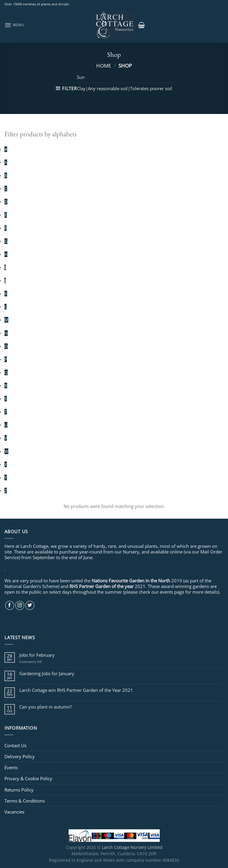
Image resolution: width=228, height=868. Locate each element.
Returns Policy (19, 790)
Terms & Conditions (25, 801)
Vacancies (14, 812)
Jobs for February (37, 655)
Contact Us (15, 745)
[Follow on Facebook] (10, 605)
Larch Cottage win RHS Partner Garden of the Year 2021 (76, 690)
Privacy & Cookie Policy (28, 778)
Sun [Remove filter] (81, 77)
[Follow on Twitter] (30, 605)
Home (104, 65)
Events (11, 767)
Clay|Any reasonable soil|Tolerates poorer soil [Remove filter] (125, 88)
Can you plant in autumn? (45, 707)
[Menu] (14, 25)
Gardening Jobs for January (47, 673)
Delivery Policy (20, 756)
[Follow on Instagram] (20, 605)
